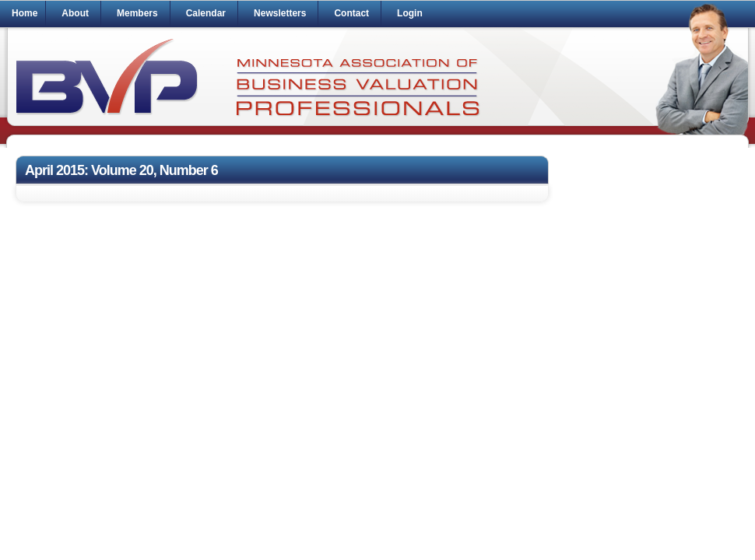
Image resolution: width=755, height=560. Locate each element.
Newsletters (280, 13)
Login (410, 13)
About (75, 13)
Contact (351, 13)
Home (25, 13)
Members (137, 13)
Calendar (206, 13)
